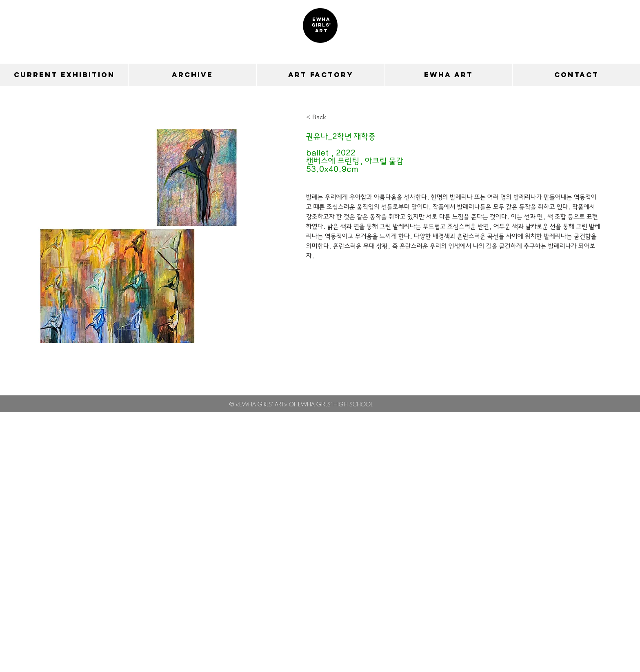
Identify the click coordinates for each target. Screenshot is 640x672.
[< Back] (322, 117)
